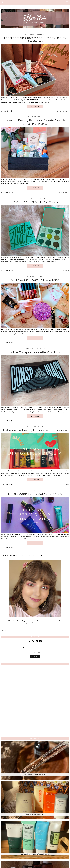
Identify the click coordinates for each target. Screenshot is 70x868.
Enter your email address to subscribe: (35, 648)
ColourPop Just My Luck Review (35, 202)
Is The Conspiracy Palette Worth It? (35, 352)
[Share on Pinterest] (12, 111)
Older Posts (35, 555)
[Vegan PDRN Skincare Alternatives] (35, 760)
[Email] (40, 641)
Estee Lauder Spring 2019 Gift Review (35, 494)
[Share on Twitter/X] (10, 111)
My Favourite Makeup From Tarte (35, 280)
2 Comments (65, 421)
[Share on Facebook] (7, 111)
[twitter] (30, 641)
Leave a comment (63, 111)
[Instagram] (18, 683)
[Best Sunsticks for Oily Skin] (35, 800)
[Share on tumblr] (14, 111)
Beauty (43, 34)
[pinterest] (37, 641)
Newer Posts (10, 555)
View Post (35, 106)
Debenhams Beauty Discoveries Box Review (35, 430)
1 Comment (65, 271)
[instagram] (33, 641)
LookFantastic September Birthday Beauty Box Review (35, 40)
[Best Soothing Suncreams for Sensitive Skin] (35, 840)
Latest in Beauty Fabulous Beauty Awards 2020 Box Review (35, 122)
